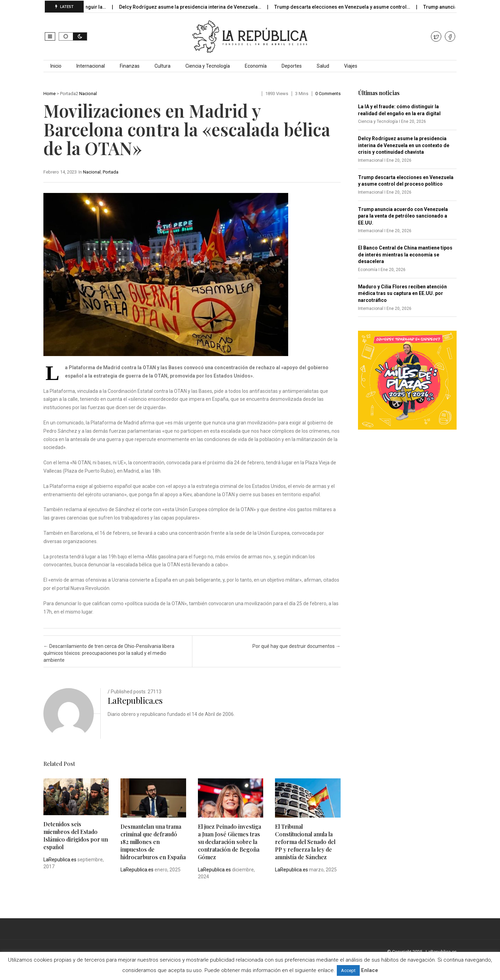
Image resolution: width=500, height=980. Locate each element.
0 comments (328, 94)
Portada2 (69, 94)
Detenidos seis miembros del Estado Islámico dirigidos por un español (76, 835)
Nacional (88, 94)
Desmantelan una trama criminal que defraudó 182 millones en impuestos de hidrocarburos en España (153, 842)
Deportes (292, 66)
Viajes (351, 66)
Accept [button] (348, 970)
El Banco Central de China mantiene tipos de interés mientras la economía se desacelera (405, 255)
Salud (323, 66)
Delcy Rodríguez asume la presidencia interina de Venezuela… (196, 7)
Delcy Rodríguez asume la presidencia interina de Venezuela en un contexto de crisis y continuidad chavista (404, 145)
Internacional (91, 66)
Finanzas (130, 66)
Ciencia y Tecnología (208, 66)
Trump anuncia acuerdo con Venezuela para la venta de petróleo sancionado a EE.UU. (403, 216)
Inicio (56, 66)
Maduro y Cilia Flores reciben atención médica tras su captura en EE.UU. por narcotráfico (402, 293)
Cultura (162, 66)
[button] (50, 36)
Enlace (370, 970)
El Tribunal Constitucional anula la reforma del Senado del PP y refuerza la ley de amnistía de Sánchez (305, 842)
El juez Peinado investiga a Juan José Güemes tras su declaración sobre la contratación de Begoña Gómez (230, 842)
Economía (256, 66)
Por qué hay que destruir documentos (297, 646)
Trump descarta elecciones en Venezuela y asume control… (348, 7)
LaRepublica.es (135, 700)
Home (49, 94)
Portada (111, 172)
